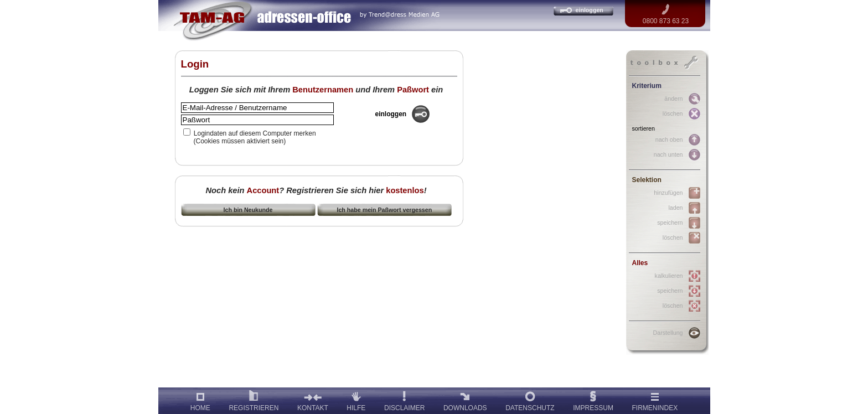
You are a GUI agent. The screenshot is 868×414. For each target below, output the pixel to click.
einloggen (590, 10)
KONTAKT (313, 400)
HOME (200, 400)
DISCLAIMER (404, 400)
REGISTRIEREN (254, 400)
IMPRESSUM (593, 400)
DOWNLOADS (465, 400)
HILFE (356, 400)
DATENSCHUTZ (530, 400)
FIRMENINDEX (655, 400)
